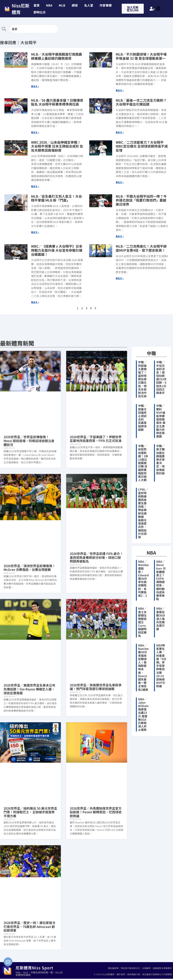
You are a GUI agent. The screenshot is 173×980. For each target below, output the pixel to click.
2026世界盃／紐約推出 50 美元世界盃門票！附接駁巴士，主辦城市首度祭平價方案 (30, 812)
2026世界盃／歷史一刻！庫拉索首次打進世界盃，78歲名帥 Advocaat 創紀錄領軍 (29, 926)
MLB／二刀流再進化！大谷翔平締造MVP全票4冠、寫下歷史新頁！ (141, 248)
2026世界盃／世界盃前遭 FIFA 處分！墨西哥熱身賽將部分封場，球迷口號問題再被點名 (96, 557)
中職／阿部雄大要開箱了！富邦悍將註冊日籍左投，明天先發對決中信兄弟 (142, 379)
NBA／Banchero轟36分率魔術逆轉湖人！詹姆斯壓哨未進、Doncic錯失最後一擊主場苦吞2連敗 (145, 667)
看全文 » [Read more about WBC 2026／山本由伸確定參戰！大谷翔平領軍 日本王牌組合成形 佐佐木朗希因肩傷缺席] (35, 186)
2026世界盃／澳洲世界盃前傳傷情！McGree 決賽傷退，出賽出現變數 (29, 568)
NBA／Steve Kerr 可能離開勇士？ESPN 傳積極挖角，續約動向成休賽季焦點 (161, 580)
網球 (75, 5)
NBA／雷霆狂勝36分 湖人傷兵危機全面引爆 (162, 619)
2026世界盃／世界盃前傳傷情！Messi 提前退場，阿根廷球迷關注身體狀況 (29, 441)
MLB (62, 5)
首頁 (37, 5)
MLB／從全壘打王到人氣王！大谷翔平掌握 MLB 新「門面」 (57, 198)
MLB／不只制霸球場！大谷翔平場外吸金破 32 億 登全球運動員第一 (141, 56)
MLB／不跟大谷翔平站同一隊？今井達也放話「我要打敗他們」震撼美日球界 (141, 200)
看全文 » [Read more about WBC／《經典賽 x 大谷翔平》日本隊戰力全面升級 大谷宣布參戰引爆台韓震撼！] (35, 302)
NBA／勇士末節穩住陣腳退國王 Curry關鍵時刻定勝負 (142, 622)
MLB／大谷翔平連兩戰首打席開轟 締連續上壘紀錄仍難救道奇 (58, 56)
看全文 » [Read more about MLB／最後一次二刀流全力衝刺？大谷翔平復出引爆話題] (120, 132)
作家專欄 (106, 5)
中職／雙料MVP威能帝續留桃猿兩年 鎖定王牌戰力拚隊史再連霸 (161, 421)
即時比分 (40, 12)
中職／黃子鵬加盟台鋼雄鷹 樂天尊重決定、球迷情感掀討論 (160, 459)
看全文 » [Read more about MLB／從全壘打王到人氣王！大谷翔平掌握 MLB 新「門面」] (35, 232)
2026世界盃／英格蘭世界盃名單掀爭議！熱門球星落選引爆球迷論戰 (96, 687)
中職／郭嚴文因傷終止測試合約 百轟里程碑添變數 (142, 417)
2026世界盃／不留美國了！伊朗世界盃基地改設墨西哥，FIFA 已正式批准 (96, 439)
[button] (40, 12)
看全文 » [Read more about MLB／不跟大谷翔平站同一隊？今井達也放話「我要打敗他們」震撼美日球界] (120, 236)
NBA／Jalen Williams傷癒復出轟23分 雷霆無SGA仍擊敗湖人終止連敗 (144, 714)
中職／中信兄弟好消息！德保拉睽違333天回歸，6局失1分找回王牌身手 (161, 377)
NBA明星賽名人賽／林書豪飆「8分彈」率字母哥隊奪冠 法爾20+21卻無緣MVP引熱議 (162, 666)
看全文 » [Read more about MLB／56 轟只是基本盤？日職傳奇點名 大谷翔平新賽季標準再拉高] (35, 132)
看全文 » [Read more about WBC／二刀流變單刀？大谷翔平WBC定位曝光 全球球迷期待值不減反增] (120, 182)
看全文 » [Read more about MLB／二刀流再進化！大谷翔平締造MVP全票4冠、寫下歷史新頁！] (120, 278)
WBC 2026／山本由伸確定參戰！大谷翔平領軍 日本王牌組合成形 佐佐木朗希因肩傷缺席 (57, 146)
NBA (49, 5)
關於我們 (121, 974)
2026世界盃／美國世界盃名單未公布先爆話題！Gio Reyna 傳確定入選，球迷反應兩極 (29, 689)
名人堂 (89, 5)
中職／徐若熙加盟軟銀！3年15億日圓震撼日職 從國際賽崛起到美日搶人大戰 (143, 463)
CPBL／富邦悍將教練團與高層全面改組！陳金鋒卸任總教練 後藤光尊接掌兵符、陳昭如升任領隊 (143, 513)
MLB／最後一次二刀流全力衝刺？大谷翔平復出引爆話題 (141, 102)
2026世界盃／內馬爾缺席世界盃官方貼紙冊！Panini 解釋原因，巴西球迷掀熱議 (96, 812)
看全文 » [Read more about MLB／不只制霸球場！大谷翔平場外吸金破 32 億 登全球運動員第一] (120, 90)
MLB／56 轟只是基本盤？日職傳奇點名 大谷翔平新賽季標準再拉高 (57, 102)
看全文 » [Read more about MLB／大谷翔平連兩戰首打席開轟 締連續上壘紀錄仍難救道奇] (35, 86)
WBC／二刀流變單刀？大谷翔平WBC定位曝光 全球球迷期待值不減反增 (142, 146)
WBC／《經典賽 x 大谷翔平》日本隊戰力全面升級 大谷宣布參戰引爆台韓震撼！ (57, 250)
